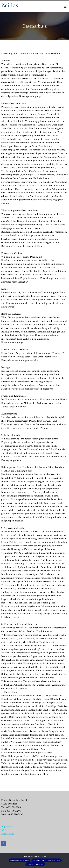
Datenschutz (8, 834)
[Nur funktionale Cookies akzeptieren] (66, 861)
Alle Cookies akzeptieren (19, 860)
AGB (4, 830)
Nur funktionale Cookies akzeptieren (47, 860)
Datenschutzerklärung (35, 864)
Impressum (7, 827)
